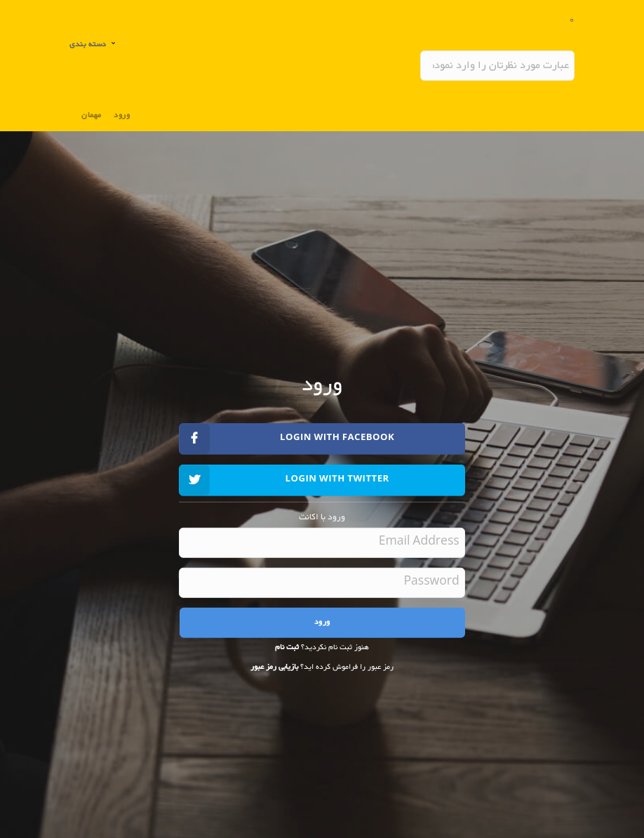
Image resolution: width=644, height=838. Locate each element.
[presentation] (348, 705)
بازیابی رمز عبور (274, 667)
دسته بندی (89, 45)
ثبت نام (287, 647)
